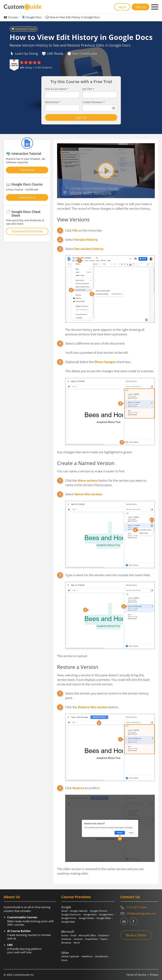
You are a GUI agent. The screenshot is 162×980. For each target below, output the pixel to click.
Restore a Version (78, 667)
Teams (104, 939)
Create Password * (94, 102)
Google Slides (104, 918)
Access (65, 935)
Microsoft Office (87, 935)
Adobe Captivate (70, 956)
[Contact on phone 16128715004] (139, 907)
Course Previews (76, 897)
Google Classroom (71, 914)
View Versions (73, 219)
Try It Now (27, 170)
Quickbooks (101, 956)
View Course (27, 197)
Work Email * (53, 102)
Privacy (154, 975)
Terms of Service (136, 975)
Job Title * (88, 89)
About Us (12, 897)
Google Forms (69, 918)
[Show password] (114, 108)
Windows (66, 943)
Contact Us (130, 897)
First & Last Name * (57, 89)
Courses (13, 17)
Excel (74, 935)
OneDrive (103, 935)
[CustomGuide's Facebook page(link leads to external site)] (133, 921)
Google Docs (34, 17)
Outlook (78, 939)
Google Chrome (99, 911)
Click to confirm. (83, 788)
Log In (122, 7)
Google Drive (106, 914)
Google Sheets (86, 918)
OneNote (66, 939)
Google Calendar (79, 911)
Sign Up (141, 7)
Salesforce (87, 956)
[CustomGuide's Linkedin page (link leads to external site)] (124, 921)
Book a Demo (136, 935)
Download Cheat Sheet (27, 231)
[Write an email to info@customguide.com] (139, 914)
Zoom (64, 960)
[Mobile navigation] (155, 7)
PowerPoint (91, 939)
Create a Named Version (86, 463)
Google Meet (68, 922)
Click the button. (92, 707)
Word (77, 943)
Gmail (64, 911)
